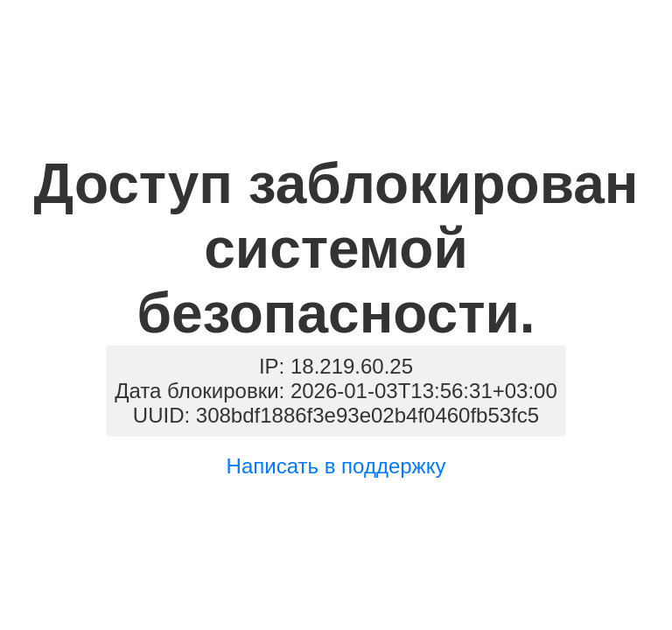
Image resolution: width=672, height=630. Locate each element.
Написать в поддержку (336, 466)
